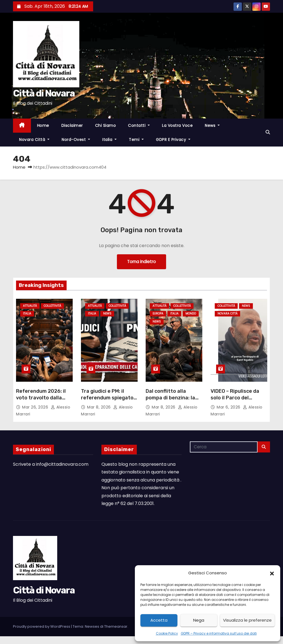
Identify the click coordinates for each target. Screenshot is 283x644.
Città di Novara (44, 93)
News (212, 125)
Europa (158, 314)
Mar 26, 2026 (36, 407)
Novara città (34, 140)
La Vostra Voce (177, 125)
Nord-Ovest (76, 140)
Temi (136, 140)
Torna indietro (141, 262)
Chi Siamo (106, 125)
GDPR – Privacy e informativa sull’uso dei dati (219, 633)
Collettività (52, 306)
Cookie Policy (167, 633)
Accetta (159, 620)
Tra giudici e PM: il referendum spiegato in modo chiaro (107, 397)
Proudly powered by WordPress (42, 626)
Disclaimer (72, 125)
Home (43, 125)
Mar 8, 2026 (99, 407)
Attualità (30, 306)
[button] (272, 573)
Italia (109, 140)
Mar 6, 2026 (229, 407)
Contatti (139, 125)
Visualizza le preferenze (247, 620)
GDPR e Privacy (173, 140)
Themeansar (116, 626)
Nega (199, 620)
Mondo (191, 314)
